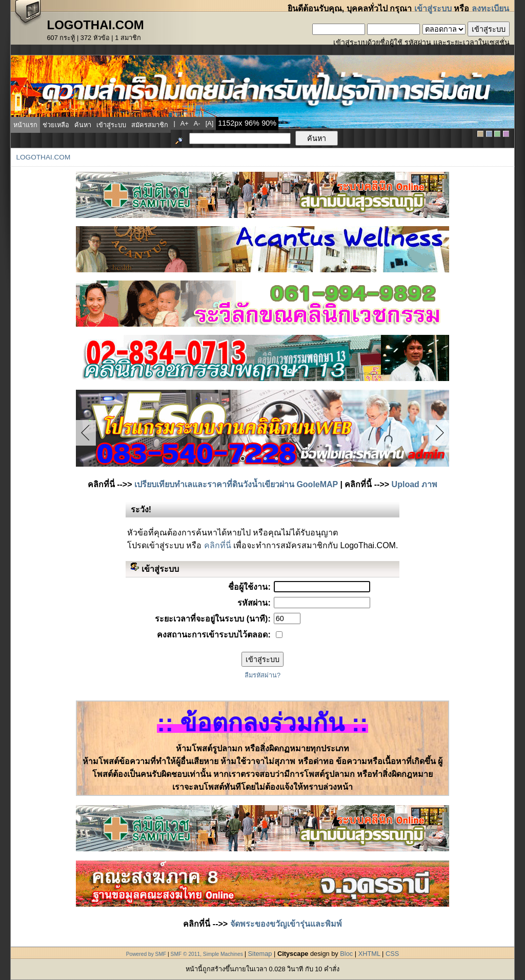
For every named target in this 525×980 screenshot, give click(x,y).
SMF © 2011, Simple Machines (207, 954)
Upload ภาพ (415, 484)
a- (197, 123)
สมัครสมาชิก (150, 125)
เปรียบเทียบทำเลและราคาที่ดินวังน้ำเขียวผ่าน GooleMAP (236, 484)
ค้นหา (83, 125)
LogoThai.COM (43, 157)
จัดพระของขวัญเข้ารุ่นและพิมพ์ (286, 924)
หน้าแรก (25, 125)
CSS (392, 954)
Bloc (346, 954)
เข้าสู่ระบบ (433, 8)
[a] (210, 123)
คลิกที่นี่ (218, 545)
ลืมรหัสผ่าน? (262, 675)
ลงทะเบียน (490, 8)
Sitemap (260, 954)
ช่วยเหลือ (56, 125)
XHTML (369, 954)
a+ (185, 123)
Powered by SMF (146, 954)
